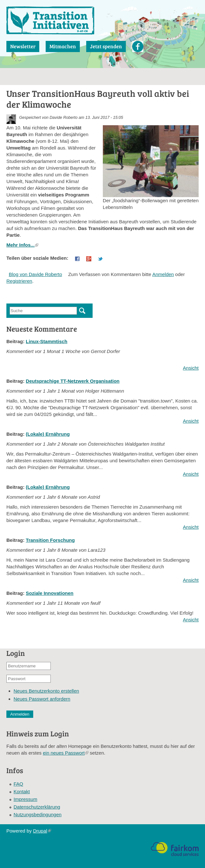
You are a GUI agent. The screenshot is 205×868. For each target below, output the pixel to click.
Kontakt (22, 791)
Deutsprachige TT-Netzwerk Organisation (73, 381)
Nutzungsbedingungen (38, 814)
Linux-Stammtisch (47, 341)
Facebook (138, 46)
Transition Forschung (50, 540)
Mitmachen (63, 46)
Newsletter (23, 46)
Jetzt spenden (106, 46)
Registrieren (19, 281)
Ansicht (191, 368)
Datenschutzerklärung (37, 807)
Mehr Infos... (22, 245)
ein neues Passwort (66, 753)
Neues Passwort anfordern (42, 699)
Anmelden (163, 274)
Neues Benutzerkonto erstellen (46, 691)
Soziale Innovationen (50, 593)
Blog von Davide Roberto (36, 274)
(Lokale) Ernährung (48, 434)
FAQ (19, 784)
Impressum (26, 799)
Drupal (42, 831)
